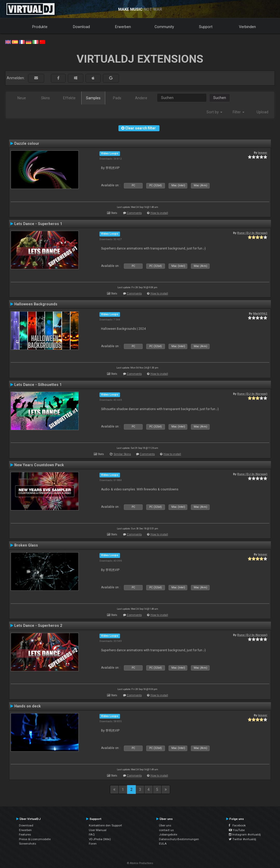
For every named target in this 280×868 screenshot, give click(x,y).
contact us (166, 830)
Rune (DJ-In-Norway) (252, 233)
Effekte (69, 98)
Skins (45, 98)
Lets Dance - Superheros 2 (38, 626)
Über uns (165, 825)
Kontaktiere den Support (105, 825)
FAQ (92, 834)
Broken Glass (26, 545)
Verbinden (247, 27)
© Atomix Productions (140, 863)
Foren (93, 844)
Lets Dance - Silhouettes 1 (38, 385)
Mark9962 (260, 313)
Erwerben (123, 27)
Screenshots (28, 844)
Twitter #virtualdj (242, 839)
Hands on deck (28, 706)
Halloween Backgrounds (36, 304)
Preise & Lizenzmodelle (35, 839)
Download (81, 27)
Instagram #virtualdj (245, 834)
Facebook (237, 825)
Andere (141, 98)
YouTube (237, 830)
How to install (159, 213)
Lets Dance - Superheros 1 (38, 224)
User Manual (98, 830)
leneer (263, 153)
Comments (134, 213)
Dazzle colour (27, 143)
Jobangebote (168, 834)
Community (164, 27)
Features (25, 834)
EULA (163, 844)
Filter (239, 112)
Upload (262, 112)
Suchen (220, 98)
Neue (22, 98)
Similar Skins (122, 454)
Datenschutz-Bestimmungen (179, 839)
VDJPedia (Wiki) (100, 839)
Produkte (40, 27)
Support (206, 27)
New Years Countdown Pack (39, 465)
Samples (93, 98)
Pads (117, 98)
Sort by (214, 112)
